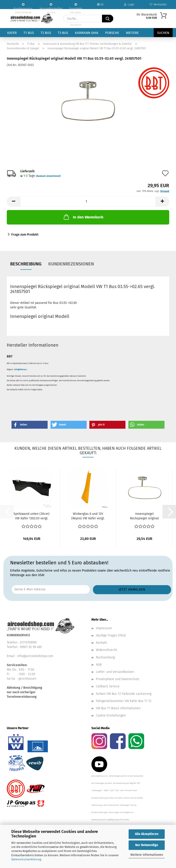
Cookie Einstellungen (111, 715)
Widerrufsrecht (107, 650)
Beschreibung (26, 264)
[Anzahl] (88, 202)
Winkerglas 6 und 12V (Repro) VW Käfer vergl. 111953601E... (88, 516)
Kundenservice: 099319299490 (23, 6)
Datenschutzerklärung (26, 859)
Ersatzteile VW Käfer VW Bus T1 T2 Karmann (76, 6)
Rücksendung (105, 657)
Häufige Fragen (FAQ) (111, 635)
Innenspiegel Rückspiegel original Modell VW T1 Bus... (144, 516)
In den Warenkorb (83, 217)
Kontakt (101, 643)
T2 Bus (46, 33)
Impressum (104, 628)
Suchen (163, 33)
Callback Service (108, 686)
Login (129, 5)
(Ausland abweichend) (48, 176)
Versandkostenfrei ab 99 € (51, 6)
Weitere (132, 33)
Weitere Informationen (147, 855)
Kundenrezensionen (71, 264)
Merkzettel (158, 5)
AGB (99, 665)
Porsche (112, 33)
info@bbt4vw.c (21, 370)
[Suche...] (108, 19)
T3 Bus (63, 33)
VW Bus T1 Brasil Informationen (118, 708)
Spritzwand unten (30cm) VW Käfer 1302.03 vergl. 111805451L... (31, 516)
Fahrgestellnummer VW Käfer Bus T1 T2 (124, 701)
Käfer (12, 33)
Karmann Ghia (87, 33)
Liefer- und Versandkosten (115, 672)
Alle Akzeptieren (147, 834)
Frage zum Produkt (25, 235)
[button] (14, 202)
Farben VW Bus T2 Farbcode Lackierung (124, 694)
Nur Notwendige (147, 845)
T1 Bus (29, 33)
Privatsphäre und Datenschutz (118, 679)
